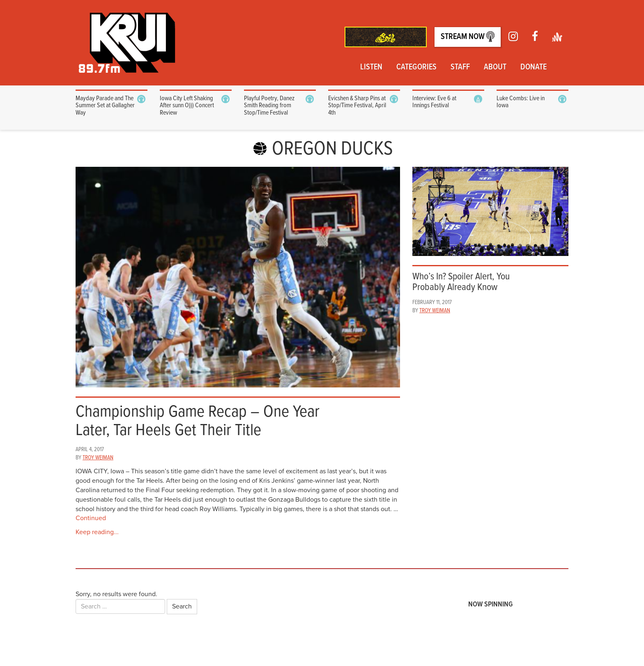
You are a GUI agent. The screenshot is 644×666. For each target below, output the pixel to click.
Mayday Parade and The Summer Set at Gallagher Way (105, 106)
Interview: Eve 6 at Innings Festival (434, 102)
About (495, 67)
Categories (416, 67)
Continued (91, 518)
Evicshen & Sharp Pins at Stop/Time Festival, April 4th (357, 106)
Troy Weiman (98, 458)
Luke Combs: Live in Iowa (521, 102)
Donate (534, 67)
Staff (460, 67)
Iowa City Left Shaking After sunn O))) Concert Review (187, 106)
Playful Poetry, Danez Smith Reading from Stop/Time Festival (269, 106)
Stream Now (468, 37)
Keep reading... (97, 532)
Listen (371, 67)
